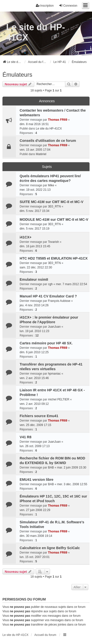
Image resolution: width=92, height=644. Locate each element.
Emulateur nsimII (34, 279)
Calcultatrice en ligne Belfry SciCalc (50, 548)
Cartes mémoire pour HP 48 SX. (46, 343)
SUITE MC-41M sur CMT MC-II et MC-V (52, 202)
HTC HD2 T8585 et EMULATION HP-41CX (54, 258)
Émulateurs (17, 75)
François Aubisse (59, 301)
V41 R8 (26, 437)
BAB (51, 468)
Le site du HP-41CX (36, 32)
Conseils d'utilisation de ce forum (48, 141)
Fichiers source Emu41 (39, 416)
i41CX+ (26, 237)
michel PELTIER (59, 399)
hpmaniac (54, 374)
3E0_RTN (54, 206)
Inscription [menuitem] (45, 6)
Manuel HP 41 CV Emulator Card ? (48, 296)
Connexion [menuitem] (68, 6)
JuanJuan (54, 327)
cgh (50, 284)
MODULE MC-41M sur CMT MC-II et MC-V (54, 220)
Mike (51, 185)
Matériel (41, 154)
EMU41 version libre (37, 480)
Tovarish (53, 242)
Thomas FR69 (58, 120)
